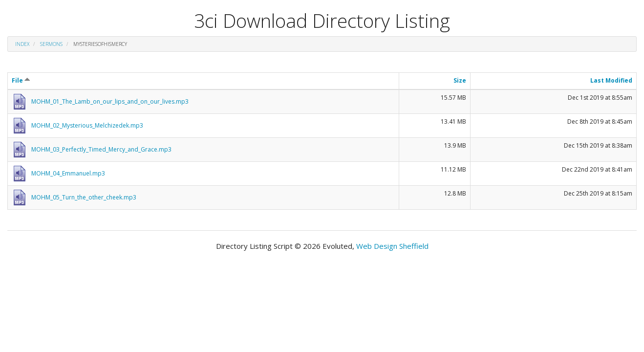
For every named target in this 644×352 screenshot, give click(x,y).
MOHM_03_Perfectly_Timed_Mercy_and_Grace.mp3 (101, 149)
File (21, 80)
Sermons (51, 44)
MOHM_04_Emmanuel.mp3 (68, 173)
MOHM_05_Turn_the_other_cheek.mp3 (84, 197)
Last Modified (611, 80)
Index (22, 44)
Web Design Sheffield (392, 246)
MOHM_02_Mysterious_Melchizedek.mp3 (87, 125)
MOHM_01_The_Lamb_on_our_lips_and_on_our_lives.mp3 (110, 101)
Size (460, 80)
